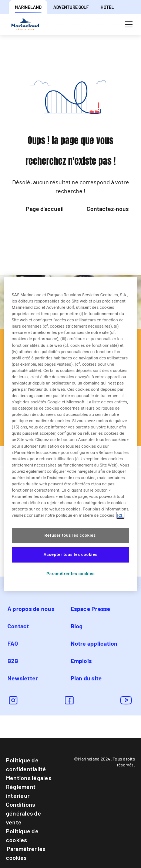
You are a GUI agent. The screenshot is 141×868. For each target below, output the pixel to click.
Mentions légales (29, 778)
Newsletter (23, 678)
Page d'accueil (45, 209)
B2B (13, 661)
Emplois (81, 661)
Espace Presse (91, 609)
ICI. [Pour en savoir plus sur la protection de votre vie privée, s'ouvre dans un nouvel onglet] (120, 515)
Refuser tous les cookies (70, 535)
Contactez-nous (108, 209)
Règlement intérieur (21, 791)
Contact (18, 626)
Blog (77, 626)
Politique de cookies (22, 835)
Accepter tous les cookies (71, 554)
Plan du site (86, 678)
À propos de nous (31, 609)
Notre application (94, 643)
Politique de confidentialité (26, 764)
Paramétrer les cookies (26, 853)
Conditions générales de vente (23, 813)
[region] (71, 434)
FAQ (13, 643)
